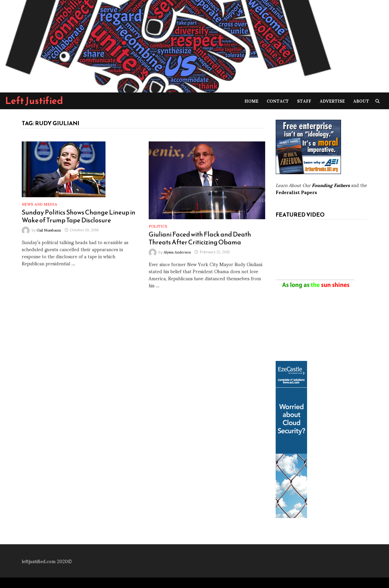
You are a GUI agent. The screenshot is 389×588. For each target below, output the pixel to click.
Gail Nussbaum (49, 230)
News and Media (40, 204)
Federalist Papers (296, 192)
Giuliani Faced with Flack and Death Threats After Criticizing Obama (200, 238)
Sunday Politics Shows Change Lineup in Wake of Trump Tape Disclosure (79, 216)
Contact (278, 101)
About (361, 101)
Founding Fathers (331, 185)
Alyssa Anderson (177, 252)
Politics (158, 226)
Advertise (332, 101)
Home (251, 101)
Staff (304, 101)
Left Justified (34, 101)
